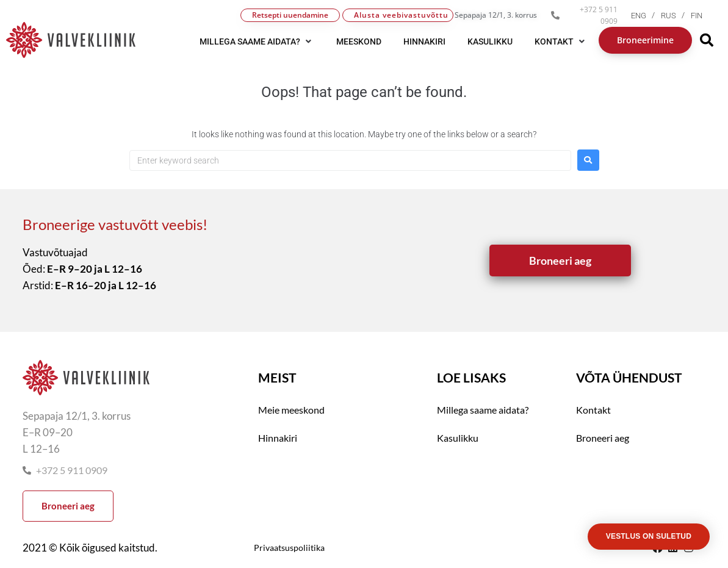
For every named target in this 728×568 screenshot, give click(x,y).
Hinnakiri (278, 438)
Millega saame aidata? (483, 410)
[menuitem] (646, 16)
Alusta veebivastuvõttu (401, 15)
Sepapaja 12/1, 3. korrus (496, 15)
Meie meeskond (291, 410)
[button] (257, 41)
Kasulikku (458, 438)
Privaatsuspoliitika (289, 548)
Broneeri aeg (603, 438)
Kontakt (593, 410)
